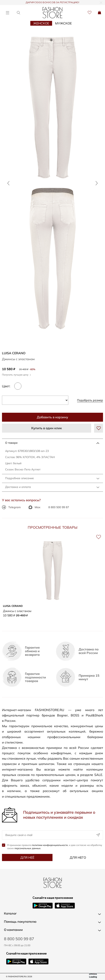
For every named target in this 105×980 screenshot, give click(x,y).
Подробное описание (20, 478)
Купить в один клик (47, 428)
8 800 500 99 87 (59, 507)
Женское (41, 23)
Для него (78, 857)
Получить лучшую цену (16, 375)
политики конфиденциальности (50, 845)
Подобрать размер (90, 400)
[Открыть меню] (7, 13)
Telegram (11, 507)
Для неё (27, 857)
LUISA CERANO (14, 353)
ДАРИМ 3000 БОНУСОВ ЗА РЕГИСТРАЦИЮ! (52, 3)
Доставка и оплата (18, 487)
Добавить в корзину (52, 417)
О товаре (11, 443)
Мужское (63, 23)
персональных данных (28, 848)
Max (34, 507)
